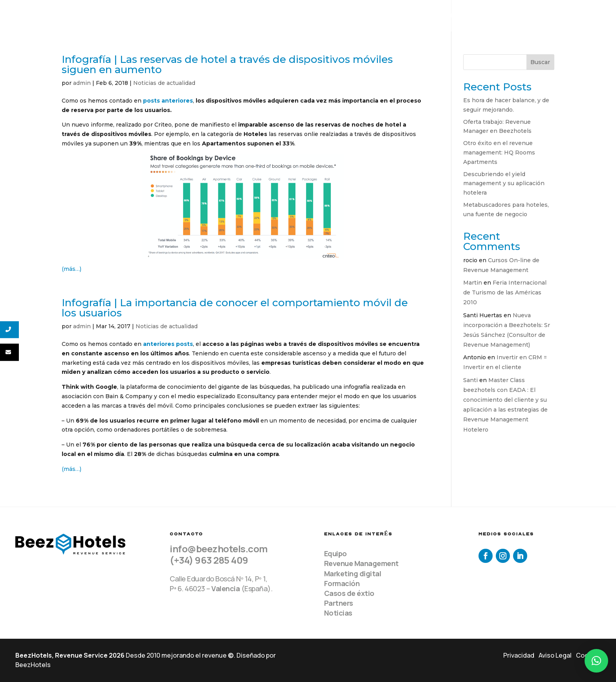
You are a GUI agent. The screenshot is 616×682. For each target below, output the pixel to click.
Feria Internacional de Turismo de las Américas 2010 (505, 292)
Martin (473, 283)
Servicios (436, 16)
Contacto (588, 16)
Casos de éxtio (349, 593)
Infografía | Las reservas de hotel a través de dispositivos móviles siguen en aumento (227, 64)
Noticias (338, 613)
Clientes (486, 16)
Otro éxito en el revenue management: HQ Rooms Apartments (499, 153)
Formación (342, 583)
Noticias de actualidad (164, 83)
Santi (470, 380)
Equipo (398, 16)
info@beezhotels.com (219, 549)
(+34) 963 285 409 (209, 560)
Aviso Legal (555, 655)
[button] (596, 661)
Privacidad (519, 655)
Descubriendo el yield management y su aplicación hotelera (504, 184)
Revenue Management (361, 563)
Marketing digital (353, 574)
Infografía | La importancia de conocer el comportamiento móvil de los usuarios (235, 308)
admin (82, 83)
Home (368, 16)
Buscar (540, 62)
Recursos (536, 16)
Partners (339, 603)
